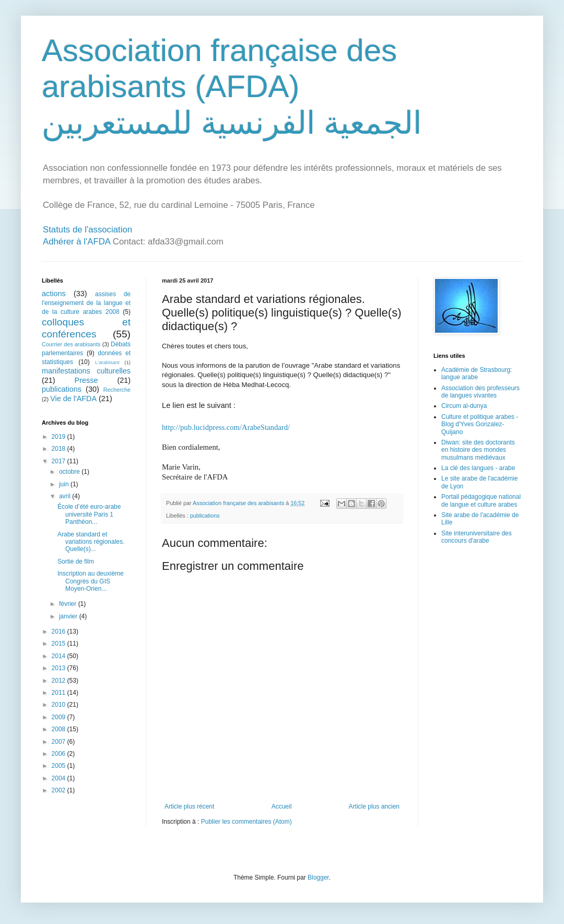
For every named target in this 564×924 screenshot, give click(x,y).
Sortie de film (76, 562)
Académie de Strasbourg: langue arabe (477, 373)
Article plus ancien (374, 806)
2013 (60, 668)
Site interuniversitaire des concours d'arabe (477, 537)
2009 (60, 717)
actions (54, 294)
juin (65, 484)
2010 (60, 705)
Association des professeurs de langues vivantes (480, 392)
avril (66, 496)
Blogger (318, 878)
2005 (60, 766)
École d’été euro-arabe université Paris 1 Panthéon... (89, 514)
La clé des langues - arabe (478, 468)
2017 (60, 461)
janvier (69, 616)
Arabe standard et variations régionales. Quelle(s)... (91, 542)
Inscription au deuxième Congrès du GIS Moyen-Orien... (91, 581)
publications (205, 516)
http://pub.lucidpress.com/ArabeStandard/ (226, 427)
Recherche (117, 390)
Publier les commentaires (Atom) (246, 822)
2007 (60, 742)
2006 (60, 754)
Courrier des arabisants (71, 344)
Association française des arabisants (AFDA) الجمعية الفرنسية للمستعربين (232, 87)
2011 (60, 693)
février (69, 604)
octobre (70, 472)
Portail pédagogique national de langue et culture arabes (481, 500)
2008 (60, 729)
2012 (60, 681)
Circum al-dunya (464, 406)
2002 (60, 790)
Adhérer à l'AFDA (77, 242)
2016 (60, 631)
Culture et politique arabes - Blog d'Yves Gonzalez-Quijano (480, 424)
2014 (60, 656)
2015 (60, 644)
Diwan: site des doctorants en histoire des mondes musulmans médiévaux (478, 450)
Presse (86, 380)
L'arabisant (107, 362)
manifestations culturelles (86, 371)
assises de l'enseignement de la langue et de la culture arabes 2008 (86, 303)
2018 (60, 449)
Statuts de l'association (87, 230)
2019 (60, 437)
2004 (60, 778)
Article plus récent (189, 806)
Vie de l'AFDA (73, 399)
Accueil (282, 806)
